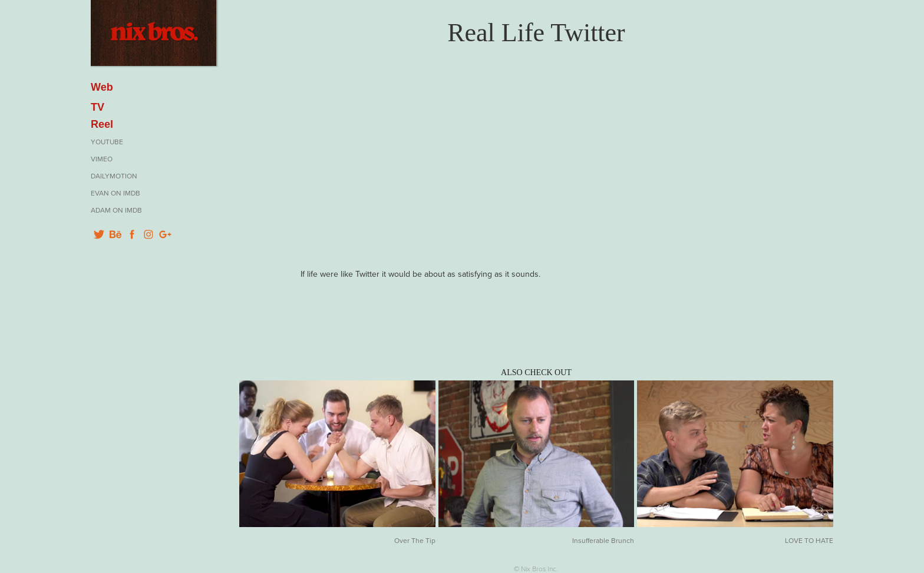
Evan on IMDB (115, 193)
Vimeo (102, 159)
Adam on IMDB (116, 210)
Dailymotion (114, 176)
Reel (102, 124)
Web (102, 87)
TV (98, 107)
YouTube (107, 142)
